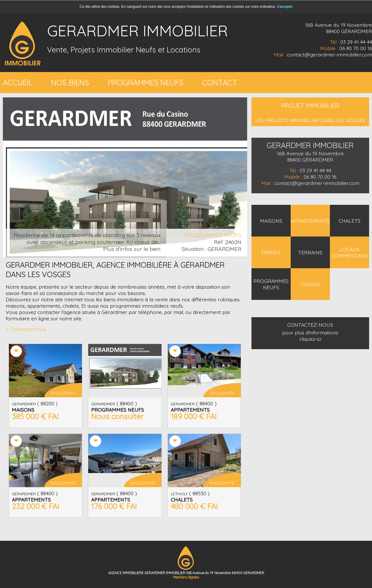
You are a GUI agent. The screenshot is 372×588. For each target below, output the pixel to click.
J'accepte (285, 7)
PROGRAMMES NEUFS (146, 83)
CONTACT (220, 83)
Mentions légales (186, 577)
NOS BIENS (70, 83)
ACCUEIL (18, 83)
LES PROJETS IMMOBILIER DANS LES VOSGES (310, 120)
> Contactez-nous (26, 329)
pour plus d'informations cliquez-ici (310, 336)
